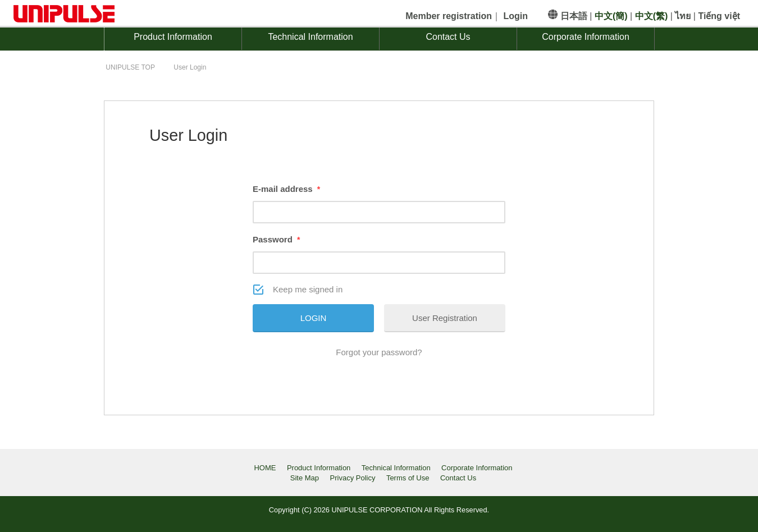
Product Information (173, 37)
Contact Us (448, 37)
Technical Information (310, 37)
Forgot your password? (379, 352)
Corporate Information (586, 37)
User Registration (445, 318)
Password (276, 239)
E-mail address (286, 189)
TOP (130, 67)
